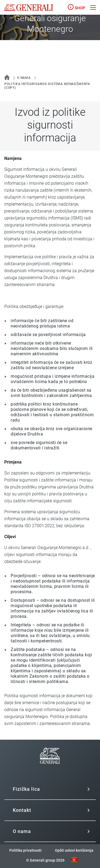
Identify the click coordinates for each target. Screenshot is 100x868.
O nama (24, 78)
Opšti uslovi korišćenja (74, 850)
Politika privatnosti (25, 850)
